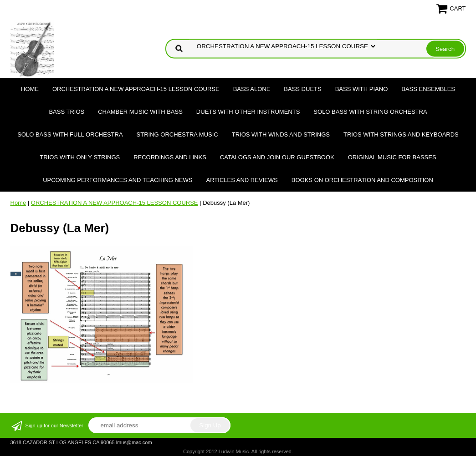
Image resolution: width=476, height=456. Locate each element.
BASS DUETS (302, 89)
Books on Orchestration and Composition (362, 180)
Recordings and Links (170, 157)
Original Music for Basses (392, 157)
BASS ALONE (252, 89)
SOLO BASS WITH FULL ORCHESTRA (70, 134)
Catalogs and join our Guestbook (277, 157)
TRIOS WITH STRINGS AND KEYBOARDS (401, 134)
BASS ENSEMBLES (428, 89)
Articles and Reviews (242, 180)
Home (30, 89)
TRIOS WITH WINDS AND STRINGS (281, 134)
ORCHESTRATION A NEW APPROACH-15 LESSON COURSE (136, 89)
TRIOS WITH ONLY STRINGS (80, 157)
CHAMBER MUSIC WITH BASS (140, 112)
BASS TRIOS (67, 112)
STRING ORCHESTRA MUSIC (177, 134)
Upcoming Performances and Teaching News (118, 180)
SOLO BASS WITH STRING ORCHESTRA (370, 112)
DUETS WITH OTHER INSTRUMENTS (248, 112)
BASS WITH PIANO (362, 89)
